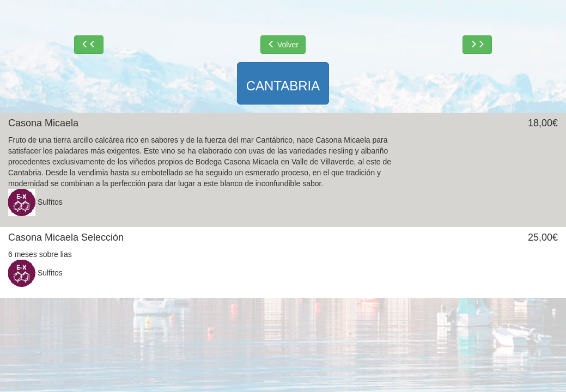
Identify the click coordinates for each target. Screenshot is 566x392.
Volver (283, 45)
